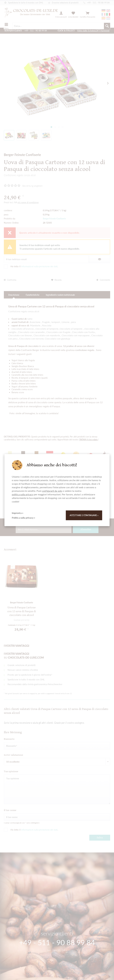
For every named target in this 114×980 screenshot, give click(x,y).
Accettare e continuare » (84, 515)
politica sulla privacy (23, 494)
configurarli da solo (52, 491)
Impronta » (18, 513)
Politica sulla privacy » (23, 518)
